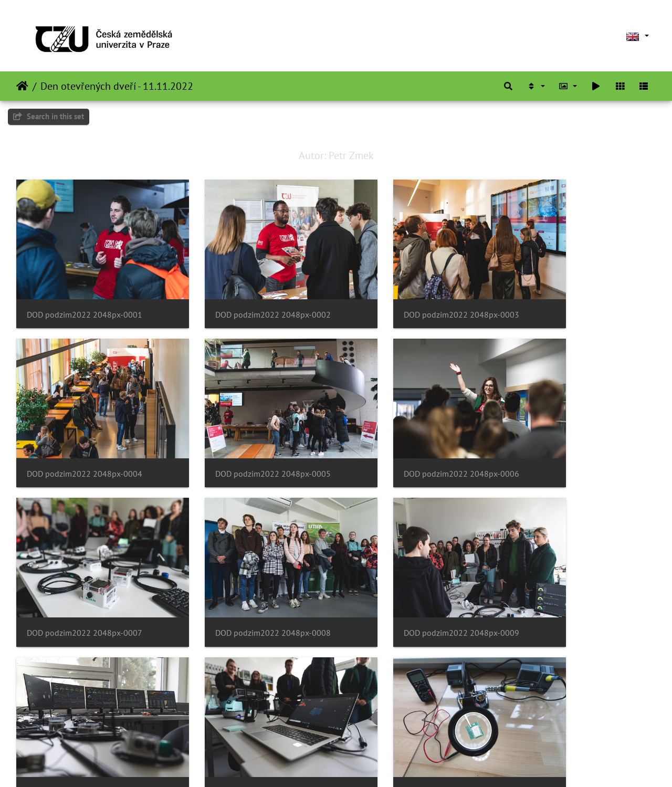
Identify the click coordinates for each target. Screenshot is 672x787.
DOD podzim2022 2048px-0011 (412, 582)
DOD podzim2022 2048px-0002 (248, 297)
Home (22, 86)
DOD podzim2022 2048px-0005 (85, 440)
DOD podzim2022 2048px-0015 (412, 724)
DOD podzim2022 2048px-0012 (576, 582)
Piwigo (358, 765)
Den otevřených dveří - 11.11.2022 (117, 86)
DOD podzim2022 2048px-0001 (85, 297)
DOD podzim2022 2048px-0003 (412, 297)
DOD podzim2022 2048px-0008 (576, 440)
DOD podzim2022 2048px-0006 (248, 440)
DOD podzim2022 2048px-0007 (412, 440)
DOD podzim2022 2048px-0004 (576, 297)
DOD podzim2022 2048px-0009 (85, 582)
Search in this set (49, 116)
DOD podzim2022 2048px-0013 (85, 724)
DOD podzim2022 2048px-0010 (248, 582)
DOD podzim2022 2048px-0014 (248, 724)
